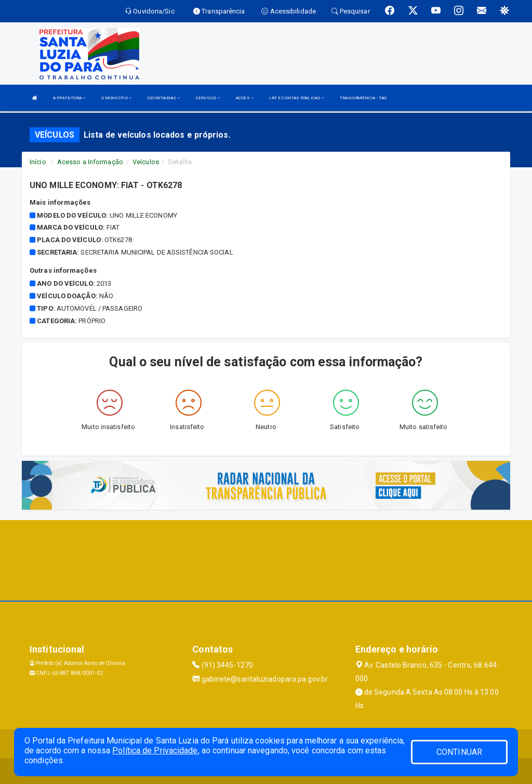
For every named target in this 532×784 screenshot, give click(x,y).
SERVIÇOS (208, 98)
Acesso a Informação (90, 162)
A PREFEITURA (69, 98)
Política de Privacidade (155, 750)
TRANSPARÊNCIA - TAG (363, 98)
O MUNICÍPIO (116, 98)
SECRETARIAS (163, 98)
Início (38, 162)
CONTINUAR (459, 752)
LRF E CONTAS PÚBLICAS (297, 98)
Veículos (146, 162)
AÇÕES (245, 98)
